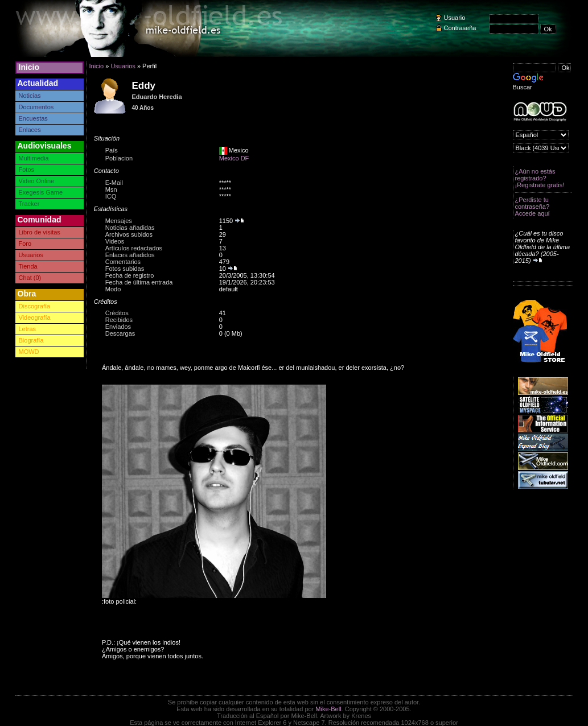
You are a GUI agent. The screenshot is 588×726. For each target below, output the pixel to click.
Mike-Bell (328, 709)
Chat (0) (30, 278)
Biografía (31, 340)
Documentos (36, 107)
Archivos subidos (129, 234)
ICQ (111, 196)
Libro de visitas (40, 232)
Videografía (35, 317)
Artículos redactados (134, 248)
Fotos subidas (125, 269)
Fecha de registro (130, 275)
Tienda (28, 266)
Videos (115, 241)
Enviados (118, 327)
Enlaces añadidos (130, 255)
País (112, 150)
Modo (113, 289)
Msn (111, 189)
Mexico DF (234, 158)
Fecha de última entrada (139, 282)
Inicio (29, 67)
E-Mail (114, 183)
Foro (25, 244)
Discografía (35, 306)
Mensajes (119, 221)
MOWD (29, 352)
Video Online (37, 181)
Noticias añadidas (130, 228)
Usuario (455, 18)
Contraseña (460, 28)
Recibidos (119, 320)
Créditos (117, 313)
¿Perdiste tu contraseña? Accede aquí (533, 207)
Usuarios (31, 255)
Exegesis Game (41, 192)
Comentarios (123, 262)
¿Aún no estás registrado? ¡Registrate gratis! (540, 178)
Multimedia (34, 158)
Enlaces (30, 130)
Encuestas (33, 118)
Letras (28, 329)
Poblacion (119, 158)
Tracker (29, 204)
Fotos (27, 170)
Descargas (120, 333)
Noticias (30, 96)
